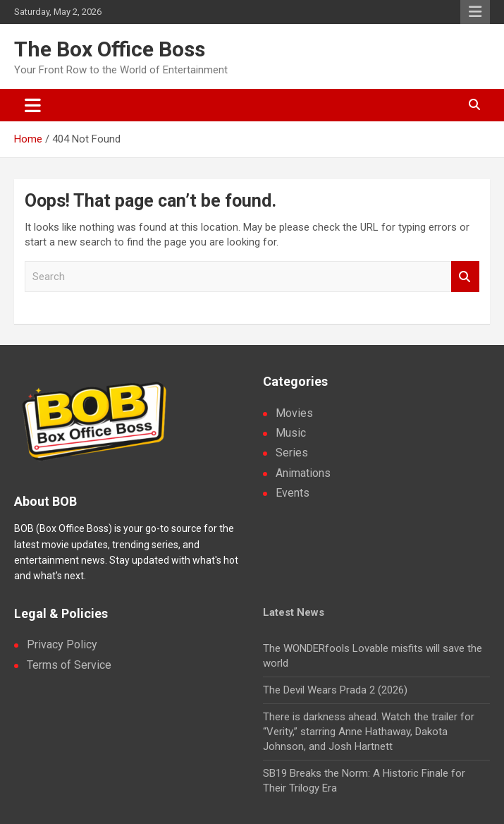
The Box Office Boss (110, 49)
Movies (294, 413)
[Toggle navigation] (33, 105)
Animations (303, 473)
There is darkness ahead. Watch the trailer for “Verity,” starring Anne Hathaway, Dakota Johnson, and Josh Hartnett (369, 732)
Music (291, 433)
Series (292, 453)
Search (465, 277)
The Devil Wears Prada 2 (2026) (335, 690)
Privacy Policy (62, 644)
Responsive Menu (475, 12)
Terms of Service (69, 665)
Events (293, 493)
